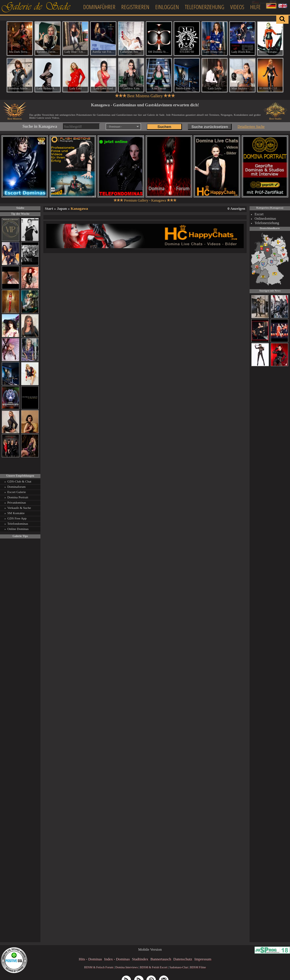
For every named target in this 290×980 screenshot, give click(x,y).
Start (49, 208)
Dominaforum (16, 487)
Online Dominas (18, 529)
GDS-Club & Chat (19, 481)
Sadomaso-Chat (179, 967)
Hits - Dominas (90, 959)
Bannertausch (161, 959)
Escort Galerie (17, 492)
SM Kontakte (16, 513)
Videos (237, 7)
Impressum (203, 959)
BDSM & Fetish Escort (153, 967)
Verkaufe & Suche (19, 508)
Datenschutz (183, 959)
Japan (62, 208)
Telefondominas (18, 524)
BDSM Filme (198, 967)
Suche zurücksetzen (210, 127)
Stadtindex (140, 959)
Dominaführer (99, 7)
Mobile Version (150, 949)
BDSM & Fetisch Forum (99, 967)
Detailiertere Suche (251, 127)
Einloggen (167, 7)
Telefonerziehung (205, 7)
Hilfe (255, 7)
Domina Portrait (18, 497)
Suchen (164, 127)
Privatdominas (17, 502)
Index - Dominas (117, 959)
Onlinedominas (265, 219)
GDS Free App (17, 518)
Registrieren (135, 7)
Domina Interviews (127, 967)
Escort (259, 214)
